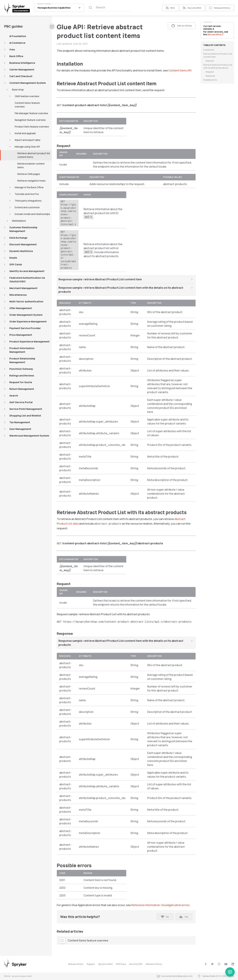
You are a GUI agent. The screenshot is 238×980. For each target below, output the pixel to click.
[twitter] (212, 964)
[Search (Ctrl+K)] (110, 8)
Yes (184, 917)
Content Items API (180, 70)
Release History (220, 8)
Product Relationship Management (22, 360)
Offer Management (21, 308)
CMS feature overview (27, 96)
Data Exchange (18, 238)
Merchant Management (23, 288)
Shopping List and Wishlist (25, 416)
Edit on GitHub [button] (182, 26)
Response (210, 76)
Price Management (21, 335)
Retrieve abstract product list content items (34, 155)
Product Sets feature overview (32, 127)
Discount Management (23, 244)
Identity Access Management (27, 271)
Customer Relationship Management (23, 229)
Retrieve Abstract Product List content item (218, 55)
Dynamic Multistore (21, 251)
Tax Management (20, 422)
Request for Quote (21, 382)
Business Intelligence (22, 63)
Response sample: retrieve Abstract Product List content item (100, 279)
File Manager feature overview (31, 113)
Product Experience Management (29, 341)
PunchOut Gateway (21, 369)
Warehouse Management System (29, 436)
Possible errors (210, 80)
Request (210, 61)
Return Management (22, 389)
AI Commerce (17, 43)
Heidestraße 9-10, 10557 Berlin (216, 976)
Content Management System (28, 83)
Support (91, 964)
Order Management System (26, 315)
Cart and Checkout (21, 76)
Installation (209, 50)
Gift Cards (16, 264)
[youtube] (226, 964)
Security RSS (192, 8)
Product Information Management (22, 350)
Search (14, 396)
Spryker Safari (106, 964)
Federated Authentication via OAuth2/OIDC (27, 280)
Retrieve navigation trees (31, 181)
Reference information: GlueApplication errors (160, 905)
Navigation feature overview (30, 120)
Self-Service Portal (21, 402)
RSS (170, 8)
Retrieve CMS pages (29, 174)
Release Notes (76, 964)
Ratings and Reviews (22, 376)
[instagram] (219, 964)
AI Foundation (18, 36)
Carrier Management (22, 69)
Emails (13, 258)
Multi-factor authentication (26, 301)
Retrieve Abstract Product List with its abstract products (218, 66)
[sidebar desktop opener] (52, 27)
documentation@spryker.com (175, 976)
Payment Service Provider (25, 328)
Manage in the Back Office (29, 187)
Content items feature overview (27, 105)
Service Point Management (26, 409)
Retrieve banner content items (31, 165)
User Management (20, 429)
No (165, 917)
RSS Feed (121, 964)
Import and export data (27, 140)
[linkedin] (233, 964)
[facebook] (206, 964)
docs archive (215, 34)
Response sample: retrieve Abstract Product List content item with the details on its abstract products (121, 290)
